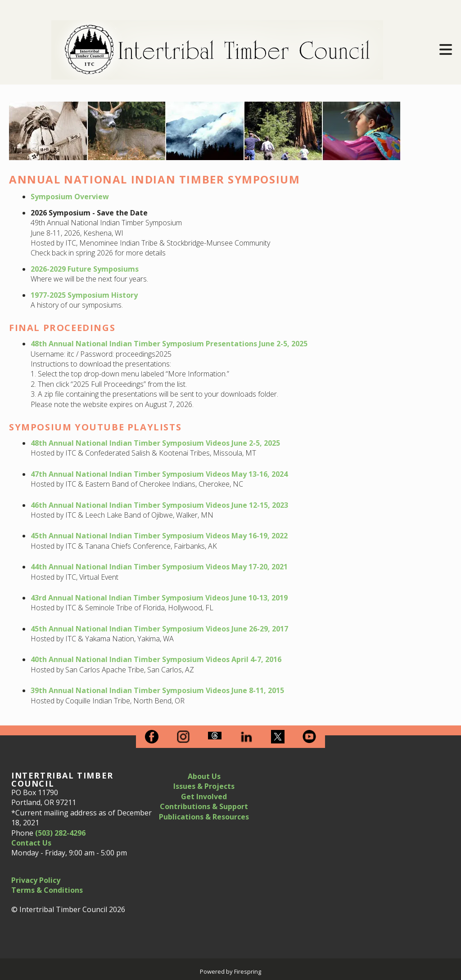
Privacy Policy (36, 880)
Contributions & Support (204, 806)
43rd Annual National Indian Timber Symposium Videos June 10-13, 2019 (159, 598)
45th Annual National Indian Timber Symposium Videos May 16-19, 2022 (159, 536)
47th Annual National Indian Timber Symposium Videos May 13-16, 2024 (159, 474)
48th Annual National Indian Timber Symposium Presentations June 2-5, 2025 (169, 344)
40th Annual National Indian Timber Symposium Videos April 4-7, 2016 (156, 659)
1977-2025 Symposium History (84, 295)
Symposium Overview (70, 197)
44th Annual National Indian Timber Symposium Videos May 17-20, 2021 (159, 567)
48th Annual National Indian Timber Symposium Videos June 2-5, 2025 (155, 443)
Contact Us (31, 843)
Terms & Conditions (47, 890)
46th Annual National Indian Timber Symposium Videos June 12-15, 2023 (159, 505)
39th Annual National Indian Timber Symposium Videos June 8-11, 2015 (157, 690)
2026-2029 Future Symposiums (85, 269)
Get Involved (204, 797)
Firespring (248, 971)
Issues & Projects (204, 786)
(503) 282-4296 (60, 833)
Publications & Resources (204, 817)
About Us (204, 776)
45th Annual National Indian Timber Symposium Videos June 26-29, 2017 (159, 629)
